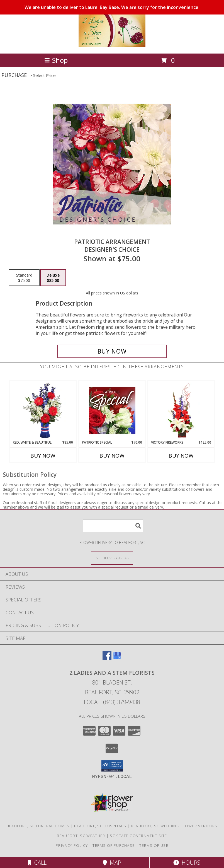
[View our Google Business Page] (117, 658)
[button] (112, 766)
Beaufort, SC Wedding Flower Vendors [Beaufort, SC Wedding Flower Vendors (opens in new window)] (174, 826)
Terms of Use (154, 845)
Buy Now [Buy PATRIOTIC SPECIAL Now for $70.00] (112, 456)
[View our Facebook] (107, 658)
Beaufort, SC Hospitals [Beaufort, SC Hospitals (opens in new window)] (100, 826)
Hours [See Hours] (187, 863)
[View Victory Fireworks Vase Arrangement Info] (181, 410)
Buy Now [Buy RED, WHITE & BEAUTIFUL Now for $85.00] (43, 456)
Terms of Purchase (114, 845)
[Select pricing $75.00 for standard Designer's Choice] (24, 278)
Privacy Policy (72, 845)
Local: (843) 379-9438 (112, 702)
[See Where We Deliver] (112, 558)
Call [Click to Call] (37, 863)
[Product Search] (113, 526)
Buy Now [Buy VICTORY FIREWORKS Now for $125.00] (181, 456)
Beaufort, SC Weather (81, 836)
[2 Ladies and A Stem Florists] (112, 45)
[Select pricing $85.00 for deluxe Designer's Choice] (53, 278)
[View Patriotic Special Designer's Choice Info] (112, 410)
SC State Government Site (138, 836)
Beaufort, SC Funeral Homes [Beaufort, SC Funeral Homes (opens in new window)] (38, 826)
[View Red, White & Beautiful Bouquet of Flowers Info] (43, 410)
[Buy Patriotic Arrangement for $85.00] (112, 351)
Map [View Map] (112, 863)
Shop (56, 60)
